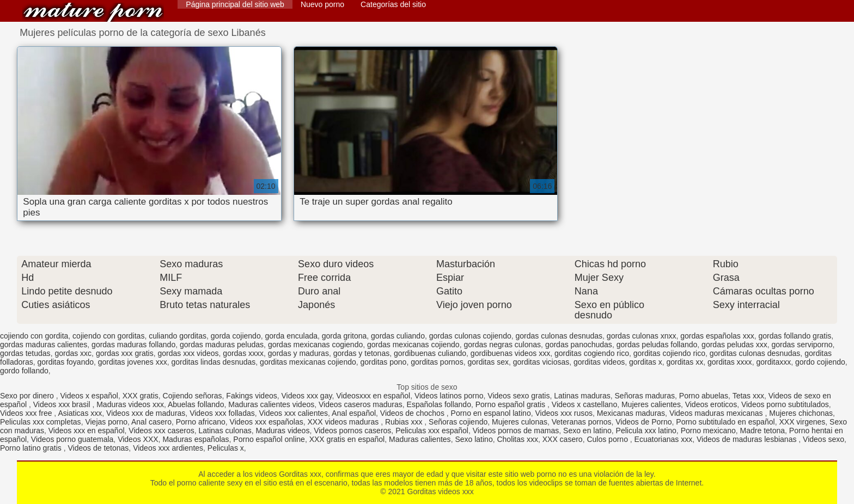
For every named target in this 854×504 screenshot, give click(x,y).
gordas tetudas (25, 353)
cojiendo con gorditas (108, 336)
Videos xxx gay (307, 396)
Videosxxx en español (373, 396)
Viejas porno (106, 422)
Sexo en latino (587, 431)
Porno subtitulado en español (725, 422)
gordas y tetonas (362, 353)
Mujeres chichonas (801, 413)
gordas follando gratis (795, 336)
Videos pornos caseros (352, 431)
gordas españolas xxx (717, 336)
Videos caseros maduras (361, 404)
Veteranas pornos (582, 422)
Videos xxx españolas (267, 422)
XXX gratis (141, 396)
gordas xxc (73, 353)
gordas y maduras (298, 353)
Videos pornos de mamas (516, 431)
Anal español (354, 413)
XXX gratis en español (347, 439)
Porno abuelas (704, 396)
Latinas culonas (225, 431)
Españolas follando (439, 404)
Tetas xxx (748, 396)
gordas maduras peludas (222, 345)
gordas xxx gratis (125, 353)
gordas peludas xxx (734, 345)
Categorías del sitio (393, 4)
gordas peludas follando (657, 345)
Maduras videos (283, 431)
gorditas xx (685, 362)
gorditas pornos (437, 362)
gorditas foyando (65, 362)
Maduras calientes (420, 439)
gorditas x (646, 362)
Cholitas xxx (517, 439)
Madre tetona (763, 431)
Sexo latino (474, 439)
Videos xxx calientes (294, 413)
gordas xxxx (243, 353)
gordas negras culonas (502, 345)
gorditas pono (384, 362)
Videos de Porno (643, 422)
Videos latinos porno (449, 396)
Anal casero (151, 422)
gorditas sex (488, 362)
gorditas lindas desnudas (213, 362)
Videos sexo (823, 439)
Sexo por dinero (28, 396)
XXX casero (563, 439)
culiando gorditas (178, 336)
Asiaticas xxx (80, 413)
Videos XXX (138, 439)
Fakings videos (251, 396)
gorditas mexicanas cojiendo (308, 362)
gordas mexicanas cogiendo (315, 345)
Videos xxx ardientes (168, 448)
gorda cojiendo (236, 336)
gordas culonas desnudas (559, 336)
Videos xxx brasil (63, 404)
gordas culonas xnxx (642, 336)
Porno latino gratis (32, 448)
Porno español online (269, 439)
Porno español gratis (511, 404)
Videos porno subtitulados (785, 404)
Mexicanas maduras (631, 413)
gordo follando (24, 371)
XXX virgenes (802, 422)
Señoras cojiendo (458, 422)
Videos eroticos (711, 404)
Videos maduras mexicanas (717, 413)
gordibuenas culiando (430, 353)
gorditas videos (599, 362)
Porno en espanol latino (491, 413)
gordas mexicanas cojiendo (413, 345)
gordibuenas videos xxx (510, 353)
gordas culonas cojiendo (470, 336)
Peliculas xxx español (432, 431)
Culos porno (608, 439)
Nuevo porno (322, 4)
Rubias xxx (405, 422)
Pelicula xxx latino (646, 431)
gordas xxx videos (188, 353)
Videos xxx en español (87, 431)
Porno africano (201, 422)
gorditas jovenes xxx (133, 362)
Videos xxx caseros (161, 431)
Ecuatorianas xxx (664, 439)
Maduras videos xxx (130, 404)
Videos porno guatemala (72, 439)
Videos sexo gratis (518, 396)
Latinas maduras (582, 396)
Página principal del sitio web (235, 4)
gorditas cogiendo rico (592, 353)
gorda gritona (344, 336)
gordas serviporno (802, 345)
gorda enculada (291, 336)
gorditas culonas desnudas (755, 353)
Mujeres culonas (520, 422)
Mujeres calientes (651, 404)
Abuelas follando (196, 404)
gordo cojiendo (820, 362)
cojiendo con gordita (34, 336)
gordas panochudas (579, 345)
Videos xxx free (27, 413)
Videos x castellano (584, 404)
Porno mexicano (708, 431)
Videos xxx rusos (564, 413)
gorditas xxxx (730, 362)
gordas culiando (398, 336)
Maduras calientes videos (271, 404)
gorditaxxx (773, 362)
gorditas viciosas (541, 362)
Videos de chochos (413, 413)
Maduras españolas (196, 439)
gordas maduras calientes (44, 345)
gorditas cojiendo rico (669, 353)
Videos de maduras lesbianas (748, 439)
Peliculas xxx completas (41, 422)
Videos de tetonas (99, 448)
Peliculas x (226, 448)
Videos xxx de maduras (146, 413)
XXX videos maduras (344, 422)
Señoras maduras (645, 396)
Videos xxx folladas (222, 413)
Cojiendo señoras (193, 396)
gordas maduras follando (133, 345)
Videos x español (89, 396)
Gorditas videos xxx (93, 12)
